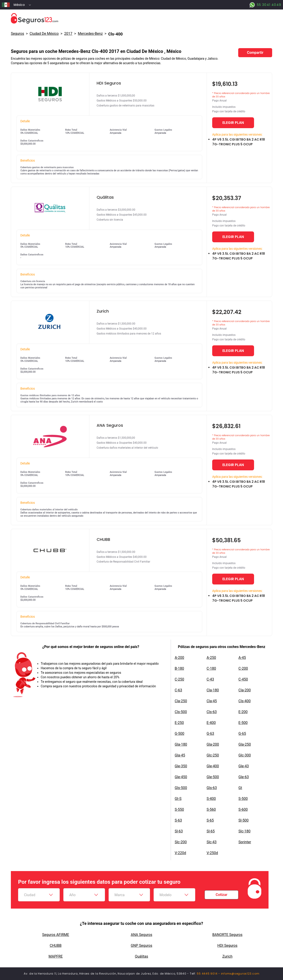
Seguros (17, 34)
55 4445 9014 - (209, 974)
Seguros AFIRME (56, 935)
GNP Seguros (141, 946)
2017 (68, 34)
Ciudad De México (44, 34)
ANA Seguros (141, 935)
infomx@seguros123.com (240, 974)
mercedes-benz (90, 34)
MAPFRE (56, 956)
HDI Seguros (227, 946)
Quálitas (141, 956)
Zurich (227, 956)
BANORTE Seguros (227, 935)
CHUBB (56, 946)
